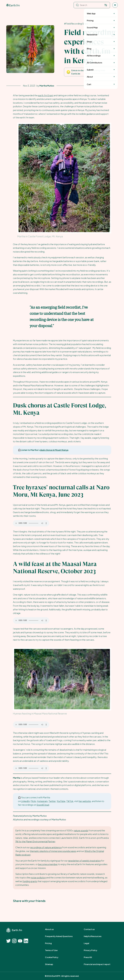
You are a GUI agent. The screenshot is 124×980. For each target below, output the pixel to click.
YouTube (61, 801)
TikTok (70, 801)
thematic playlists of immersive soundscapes (53, 851)
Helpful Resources (95, 936)
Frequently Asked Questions (62, 936)
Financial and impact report (100, 964)
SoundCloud (43, 805)
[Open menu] (115, 5)
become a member (48, 864)
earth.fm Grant (46, 95)
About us (52, 929)
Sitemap (52, 964)
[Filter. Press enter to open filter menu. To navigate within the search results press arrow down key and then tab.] (106, 5)
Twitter (52, 801)
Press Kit (91, 957)
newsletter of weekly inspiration (84, 861)
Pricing (51, 943)
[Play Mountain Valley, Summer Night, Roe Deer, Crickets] (68, 72)
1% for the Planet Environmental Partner (35, 841)
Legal (89, 943)
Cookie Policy (54, 957)
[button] (91, 72)
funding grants (30, 881)
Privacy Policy (93, 950)
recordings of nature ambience (46, 847)
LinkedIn (25, 801)
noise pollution (38, 878)
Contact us (92, 929)
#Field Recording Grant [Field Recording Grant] (76, 24)
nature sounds (81, 830)
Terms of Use (54, 950)
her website (85, 801)
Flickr (33, 801)
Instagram (42, 801)
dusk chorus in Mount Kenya (54, 450)
